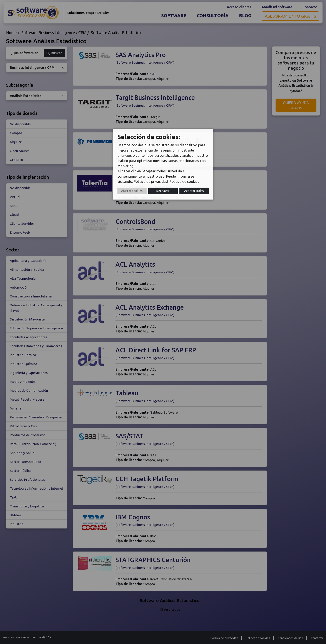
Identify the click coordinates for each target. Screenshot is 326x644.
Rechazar (163, 191)
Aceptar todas (194, 191)
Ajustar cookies (132, 191)
